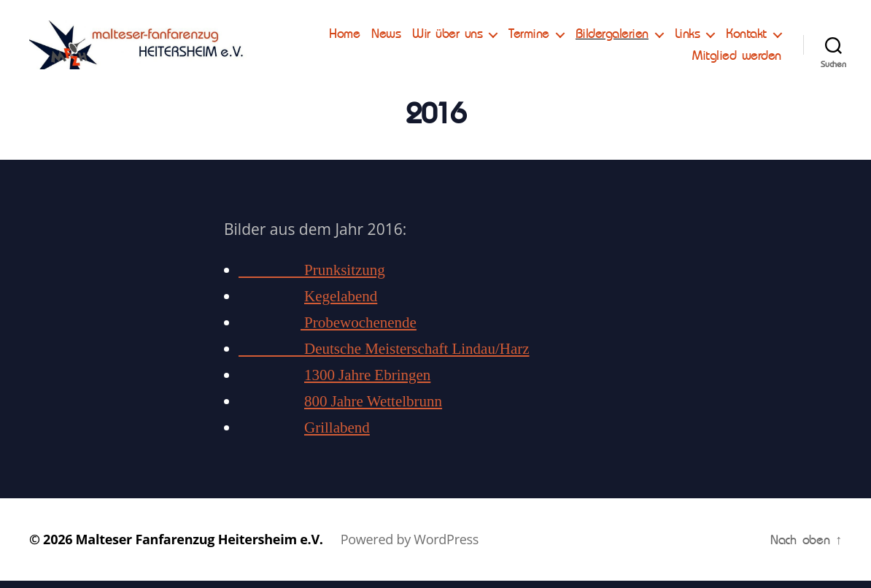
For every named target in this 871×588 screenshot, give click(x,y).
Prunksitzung (312, 278)
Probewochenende (359, 330)
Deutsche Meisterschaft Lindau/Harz (384, 356)
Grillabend (337, 435)
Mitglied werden (737, 59)
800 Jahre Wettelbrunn (373, 409)
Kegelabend (341, 304)
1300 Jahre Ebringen (367, 383)
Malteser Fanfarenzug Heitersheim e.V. (200, 546)
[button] (23, 22)
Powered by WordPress (410, 546)
